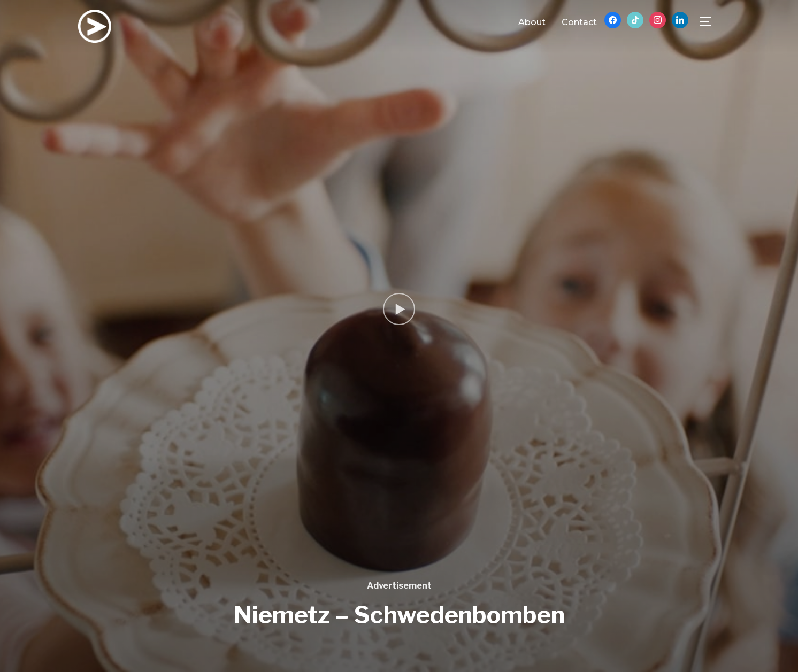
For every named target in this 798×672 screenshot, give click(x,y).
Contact (579, 22)
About (532, 22)
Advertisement (399, 586)
